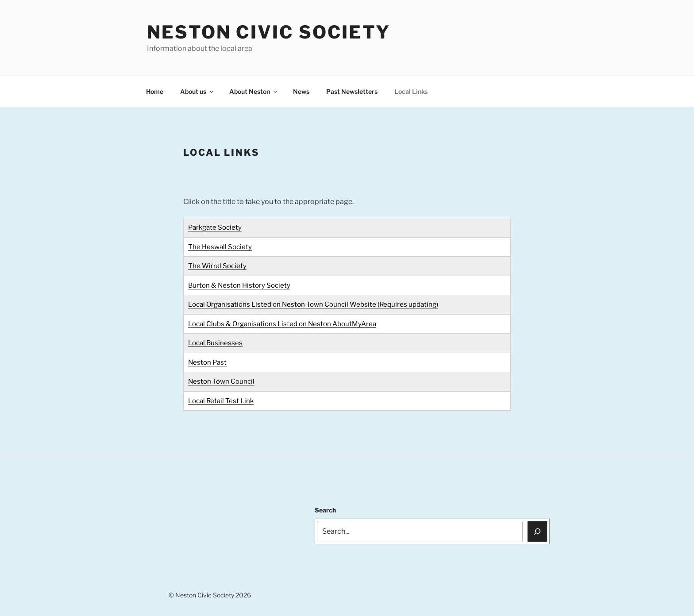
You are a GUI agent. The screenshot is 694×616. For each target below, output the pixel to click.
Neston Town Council (221, 381)
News (301, 91)
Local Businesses (215, 343)
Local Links (411, 91)
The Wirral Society (217, 266)
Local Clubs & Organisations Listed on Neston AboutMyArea (282, 324)
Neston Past (207, 362)
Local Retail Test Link (221, 401)
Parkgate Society (215, 227)
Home (155, 91)
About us (197, 91)
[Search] (537, 531)
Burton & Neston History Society (239, 285)
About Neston (254, 91)
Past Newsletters (352, 91)
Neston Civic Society (269, 32)
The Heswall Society (220, 247)
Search (325, 510)
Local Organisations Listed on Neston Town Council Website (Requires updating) (313, 304)
